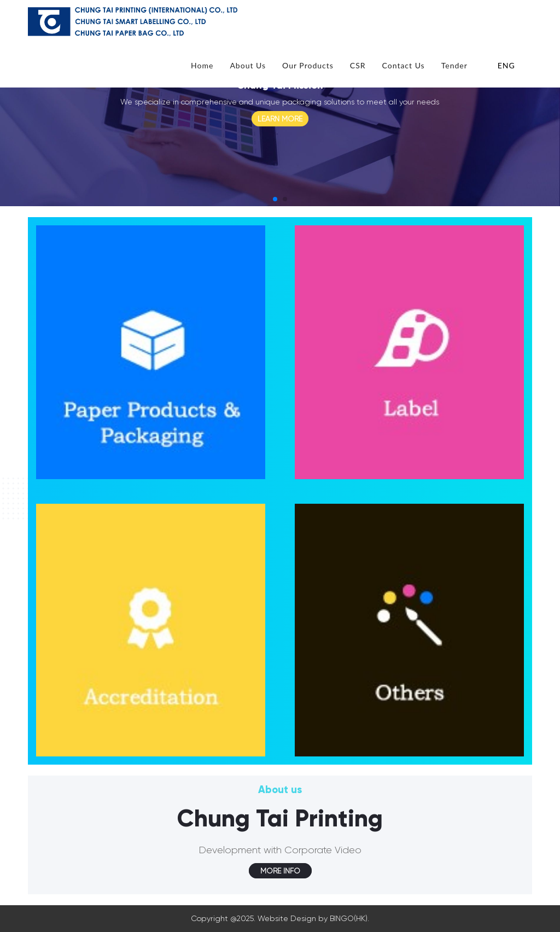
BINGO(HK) (349, 918)
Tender (454, 65)
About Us (248, 65)
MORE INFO (280, 871)
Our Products (308, 65)
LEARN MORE (280, 119)
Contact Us (404, 65)
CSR (358, 65)
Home (202, 65)
